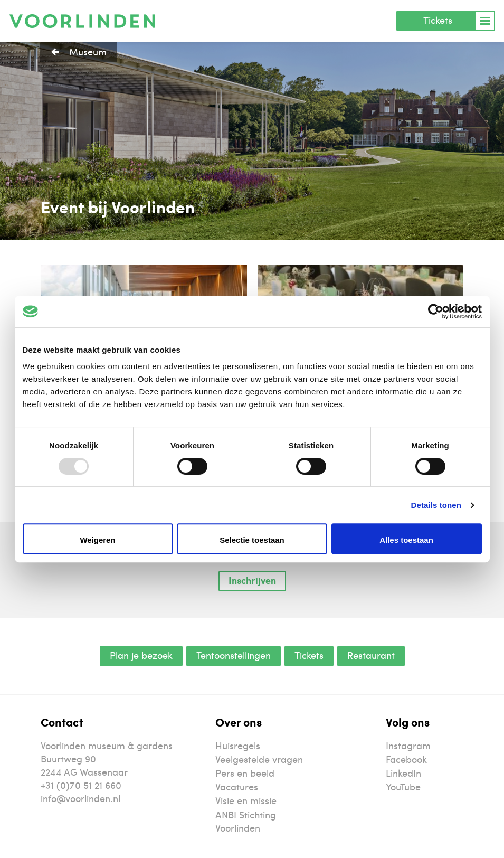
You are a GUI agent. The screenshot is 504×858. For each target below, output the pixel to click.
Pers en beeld (245, 773)
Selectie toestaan (252, 540)
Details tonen (436, 505)
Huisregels (238, 745)
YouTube (403, 786)
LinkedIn (403, 773)
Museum (88, 51)
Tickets (438, 20)
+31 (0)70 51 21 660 (81, 785)
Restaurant (371, 655)
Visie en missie (246, 800)
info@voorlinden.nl (80, 798)
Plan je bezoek (141, 655)
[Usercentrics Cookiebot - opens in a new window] (436, 312)
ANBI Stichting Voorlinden (246, 821)
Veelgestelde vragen (259, 759)
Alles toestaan (406, 540)
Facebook (406, 759)
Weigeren (97, 540)
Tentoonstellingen (234, 655)
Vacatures (237, 786)
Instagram (408, 745)
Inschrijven (252, 580)
